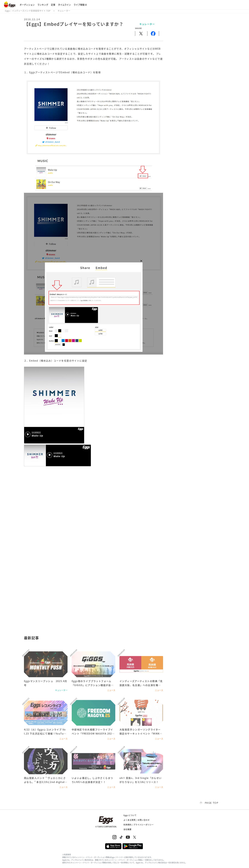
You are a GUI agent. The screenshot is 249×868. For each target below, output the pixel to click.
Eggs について (130, 815)
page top (212, 803)
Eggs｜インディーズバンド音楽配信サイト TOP (28, 11)
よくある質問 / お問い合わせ (137, 820)
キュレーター (64, 11)
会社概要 (128, 829)
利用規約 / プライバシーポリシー (139, 825)
